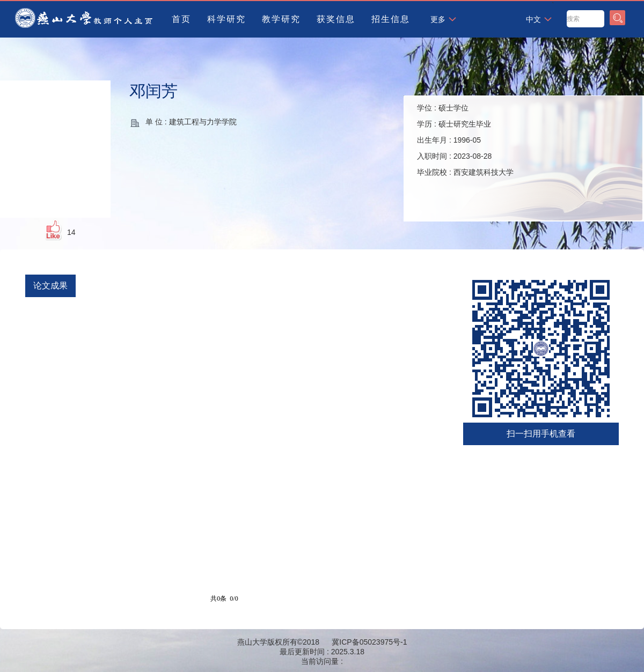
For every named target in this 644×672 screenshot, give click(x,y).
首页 (181, 19)
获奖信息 (336, 19)
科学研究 (226, 19)
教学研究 (281, 19)
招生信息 (391, 19)
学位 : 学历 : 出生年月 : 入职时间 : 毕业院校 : (465, 140)
